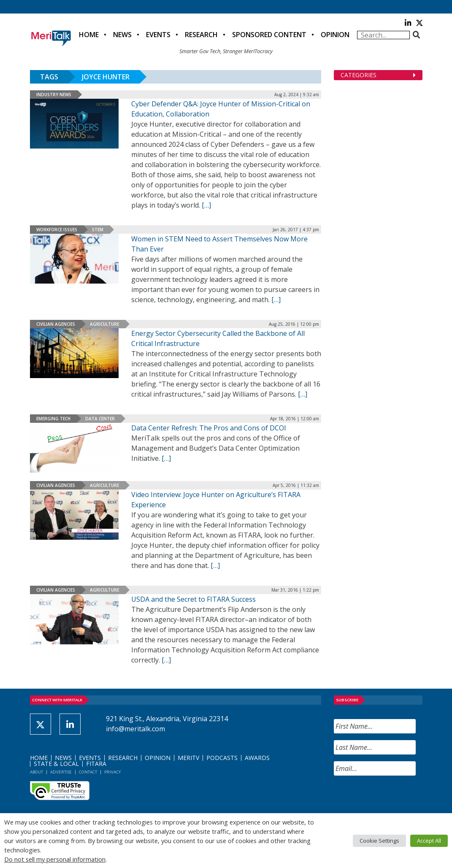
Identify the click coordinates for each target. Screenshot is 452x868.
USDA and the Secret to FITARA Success (194, 599)
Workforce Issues (57, 230)
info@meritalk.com (135, 729)
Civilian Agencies (56, 324)
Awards (257, 758)
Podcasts (222, 758)
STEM (98, 230)
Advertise (61, 772)
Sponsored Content (269, 35)
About (37, 772)
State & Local (56, 764)
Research (201, 35)
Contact (88, 772)
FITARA (96, 764)
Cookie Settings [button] (379, 841)
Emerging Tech (53, 419)
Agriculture (104, 324)
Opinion (335, 35)
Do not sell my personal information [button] (55, 859)
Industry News (54, 95)
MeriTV (188, 758)
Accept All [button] (429, 841)
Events (158, 35)
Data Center (100, 419)
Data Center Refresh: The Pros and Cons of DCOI (209, 428)
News (122, 35)
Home (89, 35)
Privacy (112, 772)
